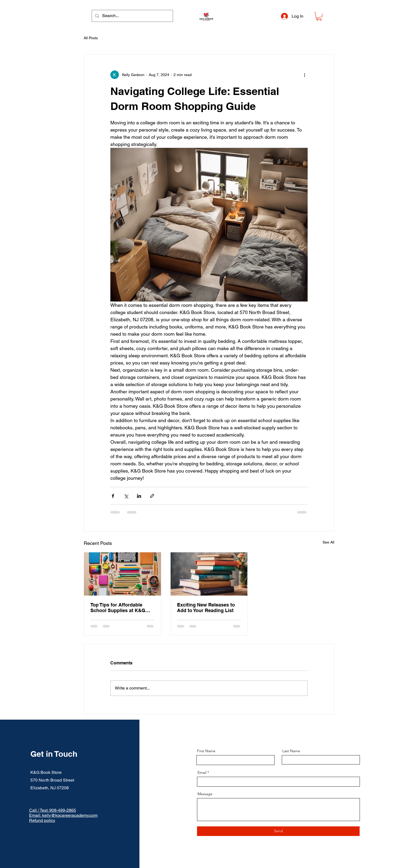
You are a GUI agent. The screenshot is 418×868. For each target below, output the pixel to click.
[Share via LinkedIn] (139, 496)
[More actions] (304, 75)
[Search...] (132, 16)
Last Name (291, 751)
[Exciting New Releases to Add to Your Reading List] (209, 574)
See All (328, 542)
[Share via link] (152, 496)
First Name (206, 751)
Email (202, 772)
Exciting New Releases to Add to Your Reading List (206, 608)
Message (205, 794)
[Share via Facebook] (113, 496)
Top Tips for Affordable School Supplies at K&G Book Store (118, 608)
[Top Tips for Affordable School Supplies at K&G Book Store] (122, 574)
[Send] (278, 831)
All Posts (91, 38)
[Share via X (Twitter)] (126, 496)
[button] (319, 16)
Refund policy (42, 820)
